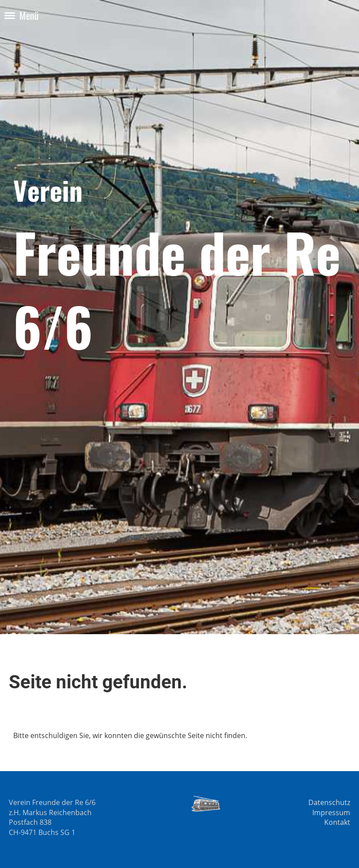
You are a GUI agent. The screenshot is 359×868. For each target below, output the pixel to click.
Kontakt (337, 822)
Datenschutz (329, 802)
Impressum (331, 813)
